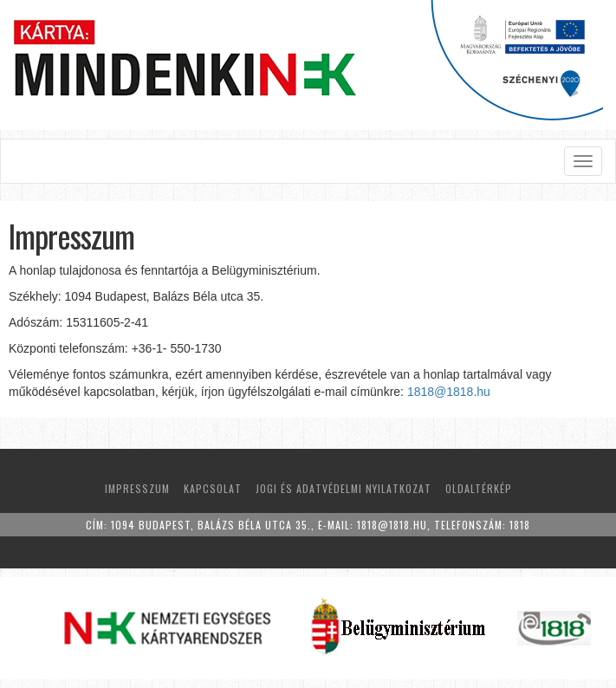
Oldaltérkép (479, 488)
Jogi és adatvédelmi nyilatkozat (344, 488)
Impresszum (137, 488)
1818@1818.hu (449, 392)
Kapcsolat (213, 488)
